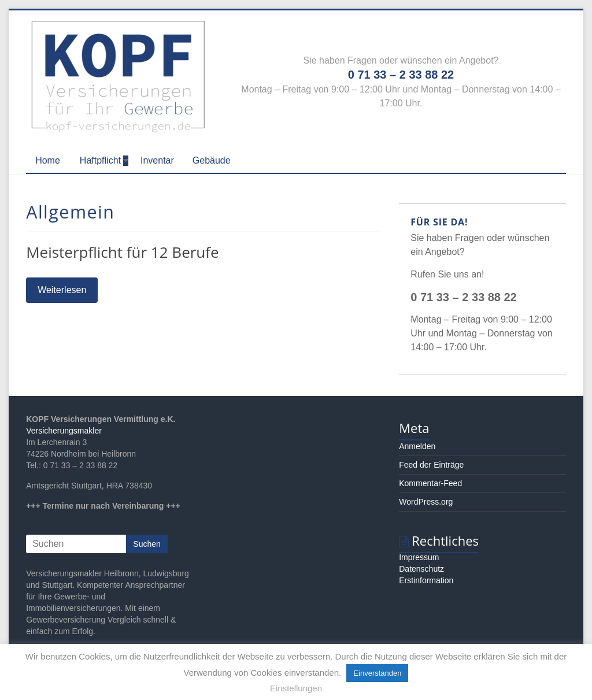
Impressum (419, 557)
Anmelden (417, 446)
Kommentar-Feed (430, 483)
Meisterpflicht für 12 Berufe (123, 252)
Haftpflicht (100, 160)
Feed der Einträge (431, 465)
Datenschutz (421, 569)
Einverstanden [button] (377, 673)
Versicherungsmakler (64, 431)
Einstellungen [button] (296, 688)
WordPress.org (426, 502)
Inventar (157, 160)
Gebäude (212, 160)
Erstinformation (426, 580)
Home (48, 160)
